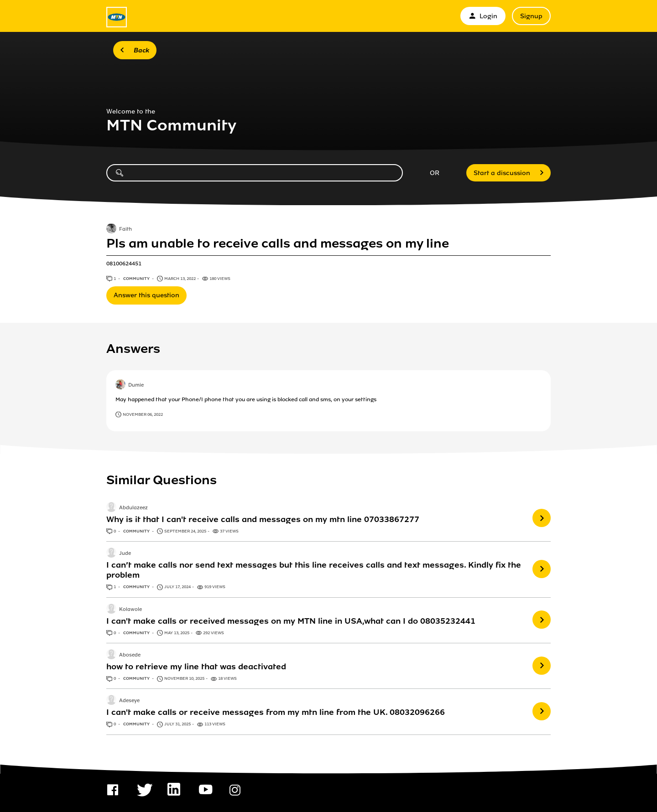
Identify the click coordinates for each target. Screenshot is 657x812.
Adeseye (129, 701)
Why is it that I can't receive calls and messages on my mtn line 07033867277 (263, 519)
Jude (125, 553)
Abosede (130, 655)
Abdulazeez (133, 508)
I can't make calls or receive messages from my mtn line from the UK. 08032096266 (276, 712)
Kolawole (130, 610)
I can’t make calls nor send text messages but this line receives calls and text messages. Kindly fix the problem (314, 570)
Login (483, 16)
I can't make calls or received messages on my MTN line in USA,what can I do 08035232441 (291, 621)
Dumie (136, 386)
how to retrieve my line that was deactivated (196, 667)
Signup (531, 16)
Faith (125, 230)
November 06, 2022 (143, 414)
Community (137, 279)
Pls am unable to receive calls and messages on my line (278, 243)
